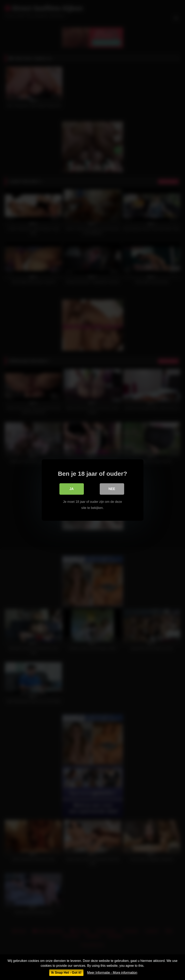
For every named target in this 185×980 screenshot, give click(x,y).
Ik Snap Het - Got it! (66, 973)
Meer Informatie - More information (112, 973)
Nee (112, 489)
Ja (71, 489)
